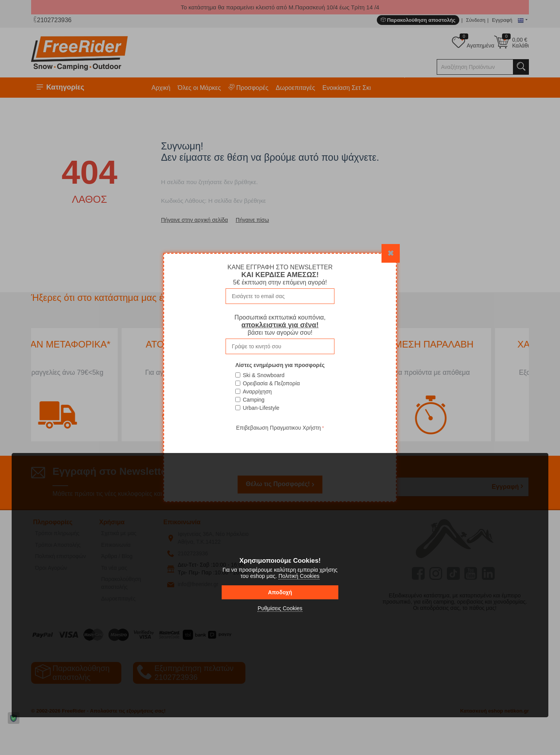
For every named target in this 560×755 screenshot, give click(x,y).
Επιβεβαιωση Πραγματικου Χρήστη (278, 428)
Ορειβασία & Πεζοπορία (271, 383)
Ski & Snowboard (263, 375)
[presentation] (280, 448)
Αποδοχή (280, 592)
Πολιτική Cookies (299, 576)
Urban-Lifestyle (261, 408)
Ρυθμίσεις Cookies (280, 608)
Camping (254, 400)
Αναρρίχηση (257, 392)
